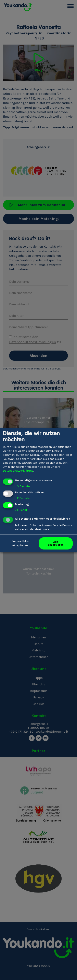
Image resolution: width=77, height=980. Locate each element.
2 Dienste (22, 498)
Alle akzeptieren (56, 543)
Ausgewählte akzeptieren (20, 544)
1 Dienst (21, 510)
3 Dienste (22, 486)
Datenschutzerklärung (18, 471)
